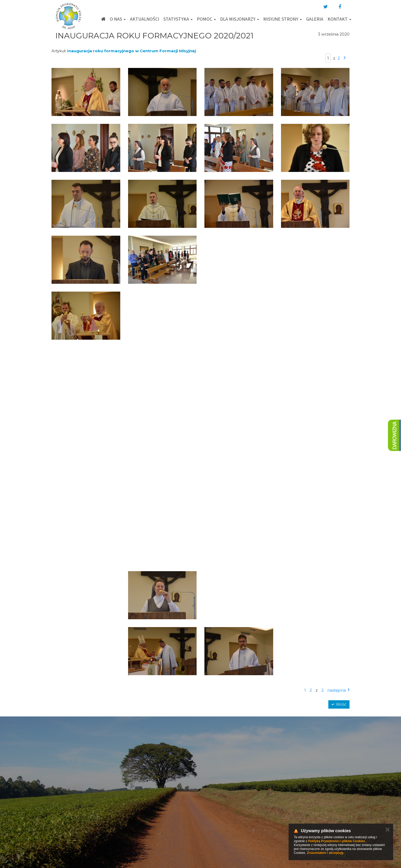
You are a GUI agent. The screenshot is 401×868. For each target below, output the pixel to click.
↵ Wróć (339, 704)
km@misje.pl (217, 806)
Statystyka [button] (178, 19)
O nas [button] (118, 19)
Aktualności (145, 19)
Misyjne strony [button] (283, 19)
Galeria (315, 19)
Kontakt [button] (339, 19)
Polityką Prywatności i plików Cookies (337, 841)
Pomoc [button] (206, 19)
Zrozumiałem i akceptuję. (326, 853)
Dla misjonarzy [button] (240, 19)
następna (337, 690)
